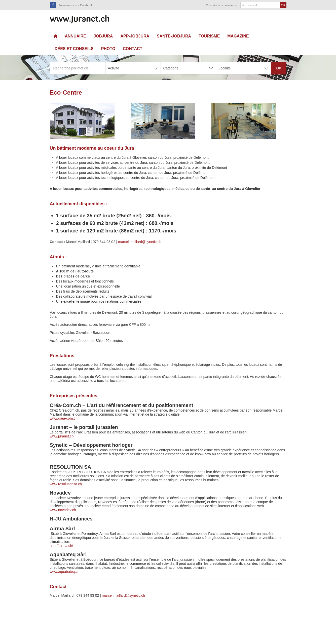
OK (279, 68)
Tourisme (209, 36)
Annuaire (76, 36)
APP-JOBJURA (135, 36)
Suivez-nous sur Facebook (76, 5)
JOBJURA (103, 36)
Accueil (55, 36)
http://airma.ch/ (62, 546)
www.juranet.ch (62, 436)
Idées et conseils (74, 49)
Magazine (238, 36)
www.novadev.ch (63, 510)
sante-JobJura (174, 36)
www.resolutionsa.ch (66, 484)
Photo (108, 49)
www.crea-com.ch (64, 418)
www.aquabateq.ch (65, 572)
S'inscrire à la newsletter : (222, 5)
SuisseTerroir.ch (80, 19)
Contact (133, 49)
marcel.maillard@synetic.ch (140, 242)
